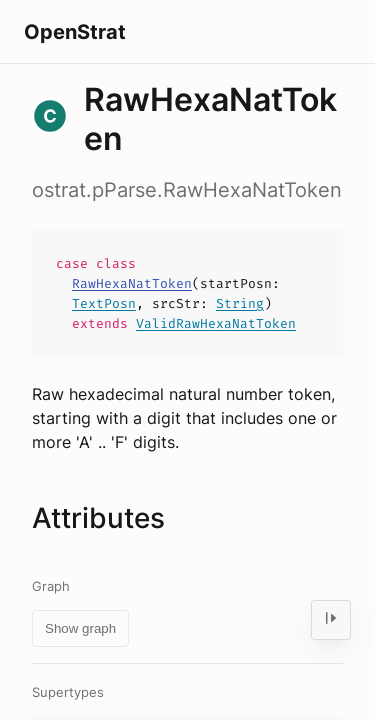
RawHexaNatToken (132, 283)
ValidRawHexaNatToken (216, 323)
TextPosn (104, 303)
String (240, 303)
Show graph (80, 628)
